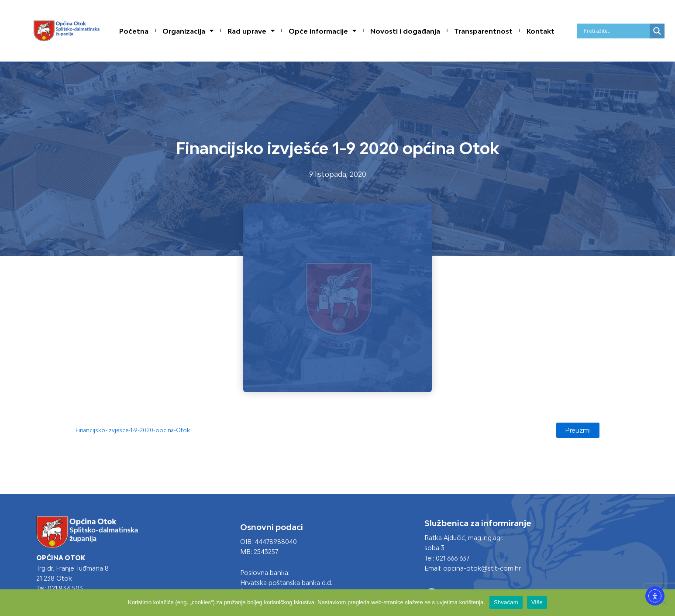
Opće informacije (322, 31)
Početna (134, 31)
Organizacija (188, 31)
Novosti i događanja (405, 31)
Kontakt (541, 31)
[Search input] (616, 31)
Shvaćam (506, 602)
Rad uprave (251, 31)
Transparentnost (483, 31)
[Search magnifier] (657, 31)
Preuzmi (577, 430)
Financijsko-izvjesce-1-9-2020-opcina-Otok (135, 430)
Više (537, 602)
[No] (664, 602)
